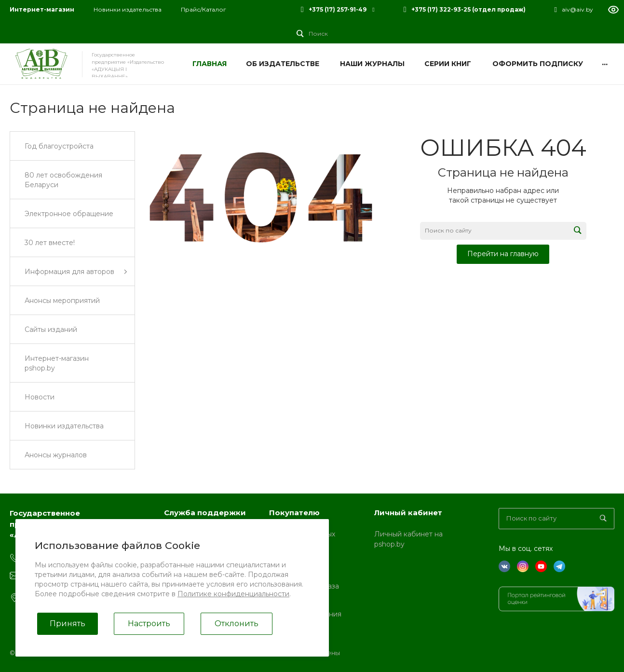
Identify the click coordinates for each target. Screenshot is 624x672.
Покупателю (294, 513)
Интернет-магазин (42, 9)
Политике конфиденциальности (233, 594)
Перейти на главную (503, 254)
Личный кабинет (408, 513)
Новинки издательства (128, 9)
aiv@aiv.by (577, 9)
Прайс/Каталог (203, 9)
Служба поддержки (205, 513)
